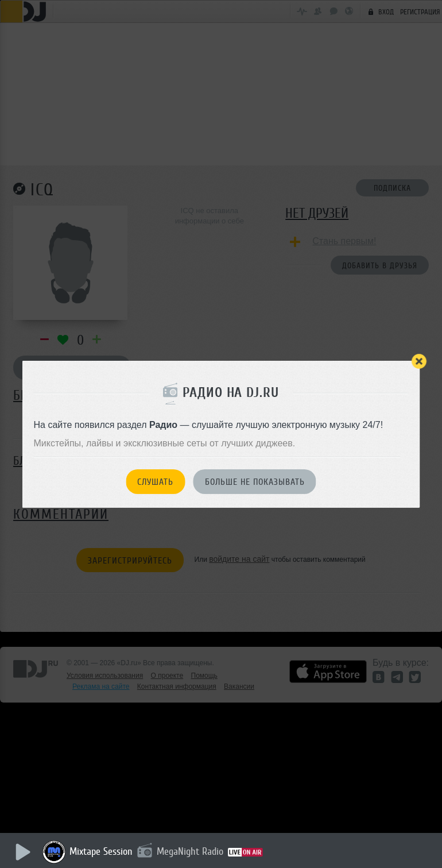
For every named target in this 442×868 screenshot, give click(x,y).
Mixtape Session (102, 851)
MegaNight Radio (191, 851)
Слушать (155, 482)
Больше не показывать (255, 482)
